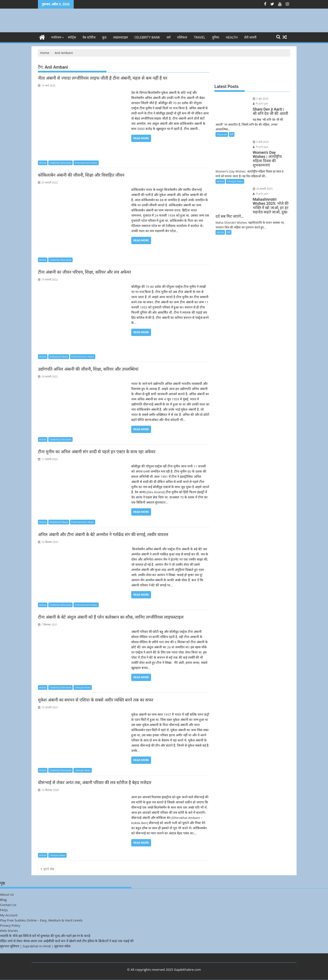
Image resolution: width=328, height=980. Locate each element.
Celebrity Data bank (60, 163)
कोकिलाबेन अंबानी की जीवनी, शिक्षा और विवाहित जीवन (82, 175)
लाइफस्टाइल (120, 37)
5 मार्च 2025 (258, 137)
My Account (9, 915)
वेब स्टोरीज (89, 37)
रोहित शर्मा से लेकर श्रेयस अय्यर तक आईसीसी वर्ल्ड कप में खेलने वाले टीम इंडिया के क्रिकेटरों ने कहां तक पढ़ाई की (67, 941)
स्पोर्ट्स (72, 37)
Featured (222, 129)
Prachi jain (276, 99)
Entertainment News (86, 163)
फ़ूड (104, 37)
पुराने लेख (49, 869)
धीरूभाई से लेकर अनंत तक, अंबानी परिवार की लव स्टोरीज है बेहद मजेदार (95, 783)
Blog (3, 899)
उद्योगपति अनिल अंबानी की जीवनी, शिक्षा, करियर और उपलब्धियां (89, 369)
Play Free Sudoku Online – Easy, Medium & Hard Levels (41, 920)
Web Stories (9, 930)
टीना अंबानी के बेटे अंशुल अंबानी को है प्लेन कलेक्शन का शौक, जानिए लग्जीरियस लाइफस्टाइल (111, 617)
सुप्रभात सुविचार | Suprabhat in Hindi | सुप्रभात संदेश (35, 946)
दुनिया (216, 37)
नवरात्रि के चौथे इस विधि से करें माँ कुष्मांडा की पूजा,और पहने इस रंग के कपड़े (45, 935)
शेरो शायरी (250, 37)
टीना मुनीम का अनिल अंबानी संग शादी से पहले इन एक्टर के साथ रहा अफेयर (97, 452)
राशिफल (182, 37)
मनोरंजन (56, 37)
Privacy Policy (10, 925)
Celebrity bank (147, 37)
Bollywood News (59, 357)
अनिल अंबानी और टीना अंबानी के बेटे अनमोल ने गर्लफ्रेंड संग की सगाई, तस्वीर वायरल (103, 535)
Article (43, 163)
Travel (200, 37)
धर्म (169, 37)
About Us (7, 894)
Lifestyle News (83, 687)
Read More (141, 138)
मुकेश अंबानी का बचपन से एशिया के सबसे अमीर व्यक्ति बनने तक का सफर (96, 700)
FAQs (4, 910)
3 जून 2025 (258, 99)
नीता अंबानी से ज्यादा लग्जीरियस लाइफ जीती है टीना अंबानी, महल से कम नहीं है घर (103, 78)
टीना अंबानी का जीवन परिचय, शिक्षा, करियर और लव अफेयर (85, 272)
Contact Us (8, 904)
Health (232, 37)
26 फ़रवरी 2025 (260, 179)
